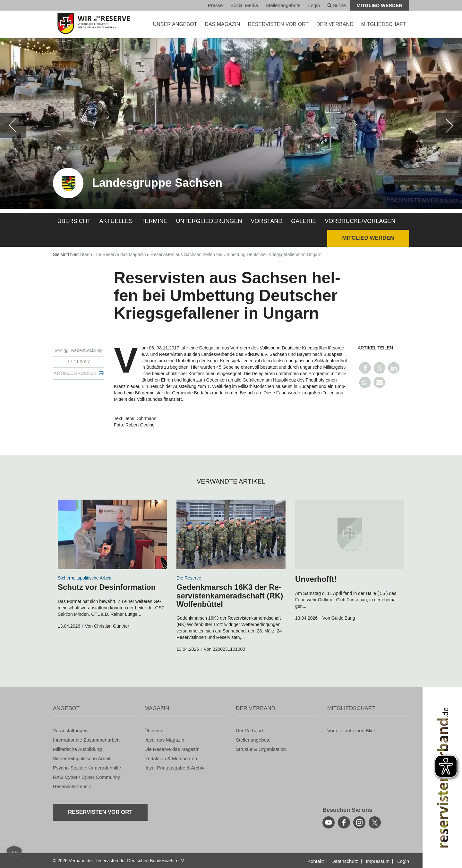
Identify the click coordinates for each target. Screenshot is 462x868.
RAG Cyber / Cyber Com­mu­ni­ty (86, 777)
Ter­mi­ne (154, 221)
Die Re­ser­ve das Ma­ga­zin (120, 254)
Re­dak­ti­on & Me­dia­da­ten (171, 758)
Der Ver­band (249, 730)
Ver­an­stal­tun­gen (70, 730)
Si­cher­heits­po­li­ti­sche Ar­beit (85, 578)
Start (85, 254)
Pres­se (215, 5)
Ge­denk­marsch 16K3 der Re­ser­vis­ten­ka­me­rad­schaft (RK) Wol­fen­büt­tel (230, 596)
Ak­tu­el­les (116, 221)
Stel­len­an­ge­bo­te (283, 5)
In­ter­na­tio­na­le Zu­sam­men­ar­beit (86, 740)
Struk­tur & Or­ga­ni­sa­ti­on (261, 749)
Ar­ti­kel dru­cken (75, 373)
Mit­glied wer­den (380, 5)
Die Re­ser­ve (189, 578)
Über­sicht (74, 221)
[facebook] (344, 822)
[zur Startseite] (94, 23)
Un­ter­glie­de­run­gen (209, 221)
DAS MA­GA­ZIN (222, 24)
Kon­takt (316, 861)
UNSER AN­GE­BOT (175, 24)
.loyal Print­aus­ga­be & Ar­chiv (174, 768)
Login (314, 5)
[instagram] (359, 822)
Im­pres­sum (378, 861)
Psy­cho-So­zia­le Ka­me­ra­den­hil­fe (87, 768)
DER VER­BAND (335, 24)
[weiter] (449, 125)
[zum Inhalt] (112, 534)
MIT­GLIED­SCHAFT (383, 24)
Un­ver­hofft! (316, 579)
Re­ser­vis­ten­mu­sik (72, 786)
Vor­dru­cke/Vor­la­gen (360, 221)
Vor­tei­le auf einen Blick (352, 730)
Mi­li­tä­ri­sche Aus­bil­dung (77, 749)
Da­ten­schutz (345, 861)
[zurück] (13, 125)
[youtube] (329, 822)
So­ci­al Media (244, 5)
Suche (337, 5)
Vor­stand (267, 221)
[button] (365, 368)
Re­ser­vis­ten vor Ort (278, 24)
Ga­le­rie (304, 221)
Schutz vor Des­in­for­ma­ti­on (107, 587)
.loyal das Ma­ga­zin (164, 740)
